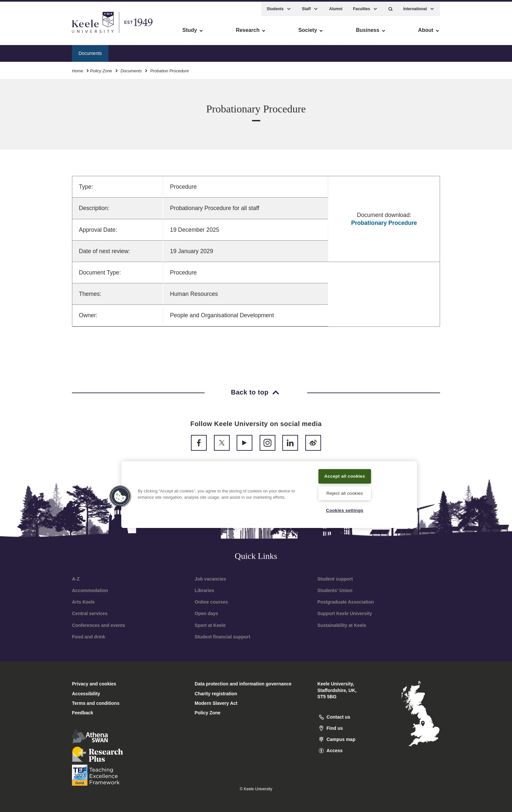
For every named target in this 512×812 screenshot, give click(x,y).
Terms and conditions (96, 703)
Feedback (83, 713)
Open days (206, 613)
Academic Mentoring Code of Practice (250, 51)
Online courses (211, 602)
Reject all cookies (345, 493)
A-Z (76, 579)
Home (78, 69)
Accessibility (24, 33)
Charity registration (216, 694)
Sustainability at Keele (342, 625)
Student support (335, 579)
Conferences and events (99, 625)
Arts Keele (83, 602)
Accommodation (90, 590)
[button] (391, 7)
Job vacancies (210, 579)
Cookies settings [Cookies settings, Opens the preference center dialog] (345, 510)
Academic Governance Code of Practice (158, 51)
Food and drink (89, 637)
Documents (131, 69)
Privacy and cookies (94, 684)
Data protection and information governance (243, 684)
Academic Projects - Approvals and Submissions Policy (358, 51)
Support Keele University (345, 613)
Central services (90, 613)
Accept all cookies (345, 475)
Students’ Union (335, 590)
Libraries (204, 590)
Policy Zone (101, 69)
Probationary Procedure (384, 223)
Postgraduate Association (346, 602)
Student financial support (222, 637)
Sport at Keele (210, 625)
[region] (269, 494)
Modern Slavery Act (216, 703)
